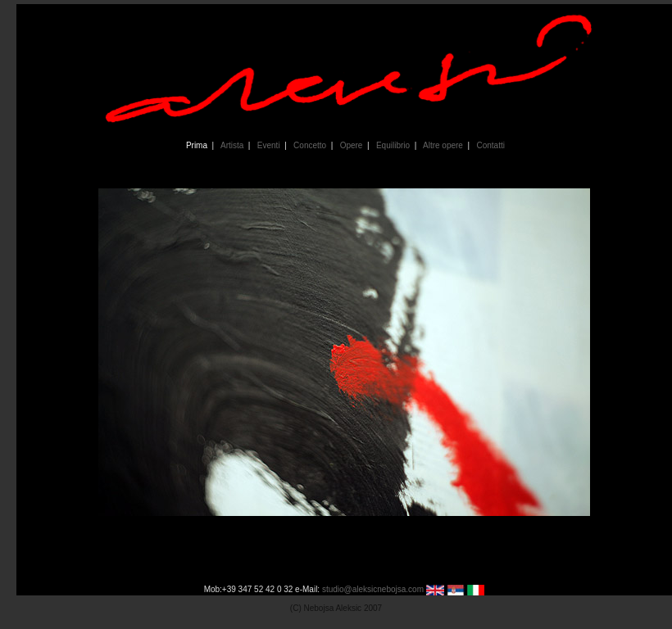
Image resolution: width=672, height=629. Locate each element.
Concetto (309, 145)
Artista (231, 145)
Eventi (267, 145)
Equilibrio (392, 145)
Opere (350, 145)
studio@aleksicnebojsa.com (373, 589)
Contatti (489, 145)
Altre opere (442, 145)
